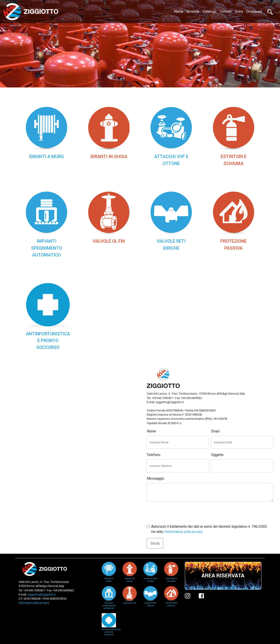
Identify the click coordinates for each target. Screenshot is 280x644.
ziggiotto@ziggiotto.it (42, 594)
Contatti (226, 11)
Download (254, 11)
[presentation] (180, 514)
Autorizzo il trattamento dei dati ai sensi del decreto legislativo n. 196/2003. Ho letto (209, 529)
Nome (151, 431)
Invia (155, 543)
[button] (21, 44)
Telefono (154, 455)
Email (215, 431)
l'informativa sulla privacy (184, 532)
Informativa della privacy (34, 603)
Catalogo (210, 11)
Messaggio (156, 478)
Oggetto (217, 455)
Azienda (193, 11)
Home (180, 11)
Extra (239, 11)
